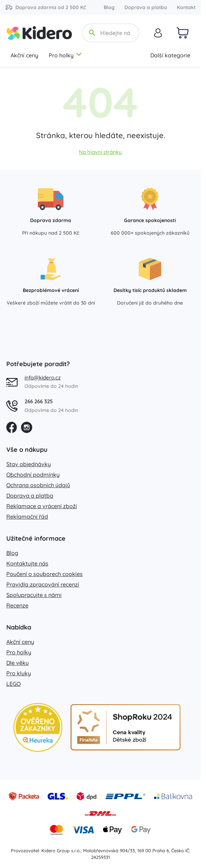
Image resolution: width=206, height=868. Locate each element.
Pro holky (66, 55)
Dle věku (18, 663)
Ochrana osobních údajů (38, 485)
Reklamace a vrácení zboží (42, 506)
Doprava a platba (146, 7)
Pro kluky (19, 673)
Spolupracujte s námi (34, 595)
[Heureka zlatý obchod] (38, 727)
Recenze (17, 605)
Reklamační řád (27, 517)
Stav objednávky (29, 464)
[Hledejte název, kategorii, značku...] (116, 33)
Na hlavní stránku (100, 152)
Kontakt (186, 7)
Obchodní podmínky (33, 475)
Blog (109, 7)
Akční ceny (24, 55)
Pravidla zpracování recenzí (43, 584)
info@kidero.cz (43, 378)
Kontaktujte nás (27, 563)
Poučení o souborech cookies (44, 574)
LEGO (13, 684)
